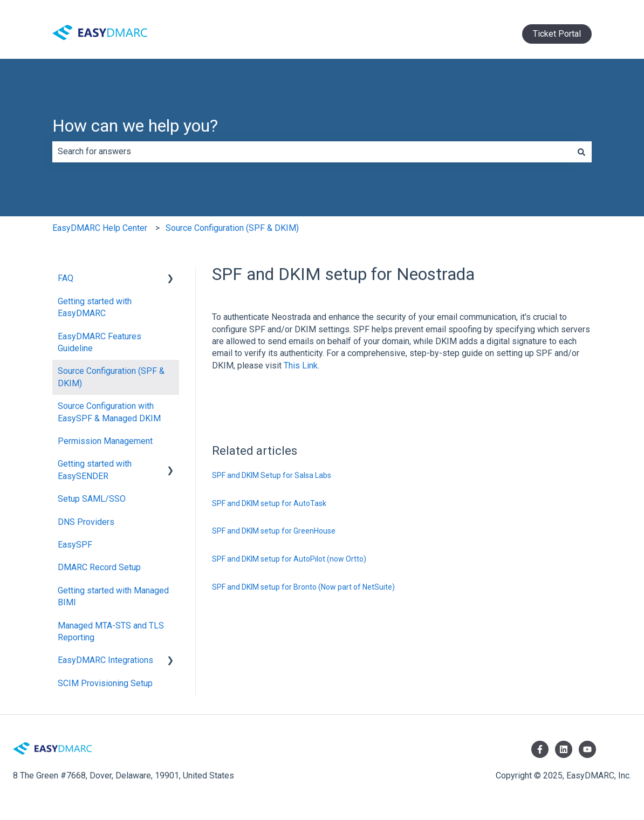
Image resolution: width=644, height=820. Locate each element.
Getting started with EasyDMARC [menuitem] (95, 307)
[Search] (581, 152)
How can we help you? (135, 126)
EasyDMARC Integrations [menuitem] (105, 660)
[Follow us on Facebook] (540, 749)
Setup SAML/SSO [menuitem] (92, 499)
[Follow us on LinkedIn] (564, 749)
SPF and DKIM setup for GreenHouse (274, 531)
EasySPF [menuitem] (75, 545)
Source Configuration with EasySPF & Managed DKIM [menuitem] (109, 412)
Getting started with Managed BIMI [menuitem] (113, 596)
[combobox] (312, 152)
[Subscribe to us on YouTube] (587, 749)
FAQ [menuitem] (66, 278)
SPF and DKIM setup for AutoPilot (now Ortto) (289, 559)
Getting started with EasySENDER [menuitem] (95, 470)
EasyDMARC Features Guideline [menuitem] (100, 342)
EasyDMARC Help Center (100, 228)
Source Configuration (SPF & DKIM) (232, 228)
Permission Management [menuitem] (105, 441)
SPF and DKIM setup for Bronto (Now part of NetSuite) (303, 587)
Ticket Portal (557, 34)
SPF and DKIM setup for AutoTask (269, 503)
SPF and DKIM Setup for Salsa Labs (272, 475)
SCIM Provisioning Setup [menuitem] (105, 683)
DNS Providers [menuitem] (86, 522)
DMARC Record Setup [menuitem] (99, 567)
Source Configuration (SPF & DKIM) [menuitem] (111, 377)
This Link (301, 365)
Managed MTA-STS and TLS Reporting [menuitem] (111, 631)
